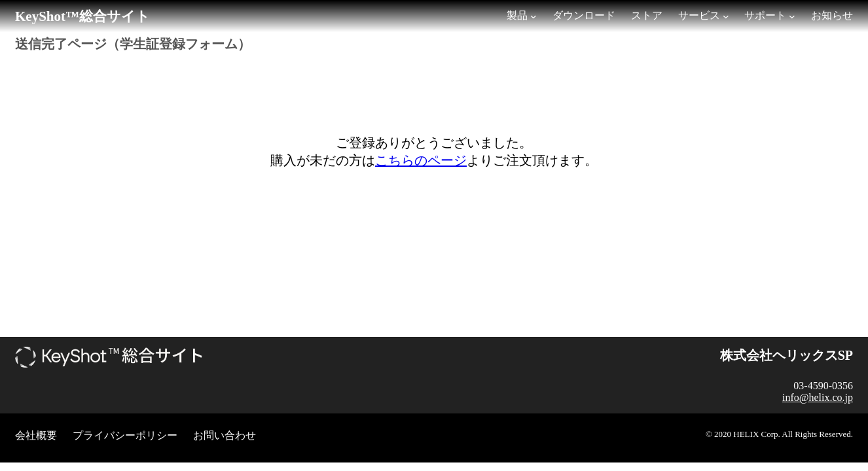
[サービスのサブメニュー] (726, 16)
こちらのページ (421, 160)
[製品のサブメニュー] (533, 16)
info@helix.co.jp (818, 397)
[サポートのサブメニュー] (792, 16)
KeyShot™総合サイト (82, 16)
